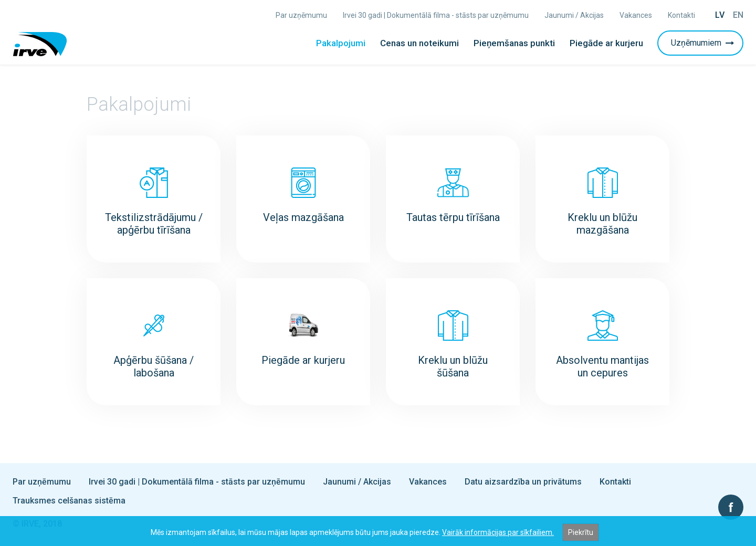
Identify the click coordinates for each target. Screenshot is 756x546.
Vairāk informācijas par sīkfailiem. (498, 532)
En (738, 15)
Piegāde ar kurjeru (606, 43)
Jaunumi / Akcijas (574, 15)
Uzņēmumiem (703, 43)
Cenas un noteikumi (419, 43)
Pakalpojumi (341, 43)
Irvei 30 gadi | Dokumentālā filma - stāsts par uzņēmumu (436, 15)
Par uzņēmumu (301, 15)
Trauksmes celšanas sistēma (69, 501)
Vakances (636, 15)
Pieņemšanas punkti (514, 43)
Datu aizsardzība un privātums (523, 482)
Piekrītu (581, 532)
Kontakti (681, 15)
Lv (720, 15)
